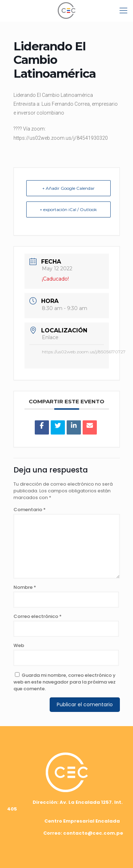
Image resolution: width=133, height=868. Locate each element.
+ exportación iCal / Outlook (68, 209)
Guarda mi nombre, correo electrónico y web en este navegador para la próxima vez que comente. (65, 682)
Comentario (30, 510)
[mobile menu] (123, 11)
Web (19, 645)
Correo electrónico (38, 616)
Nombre (25, 587)
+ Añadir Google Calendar (68, 188)
